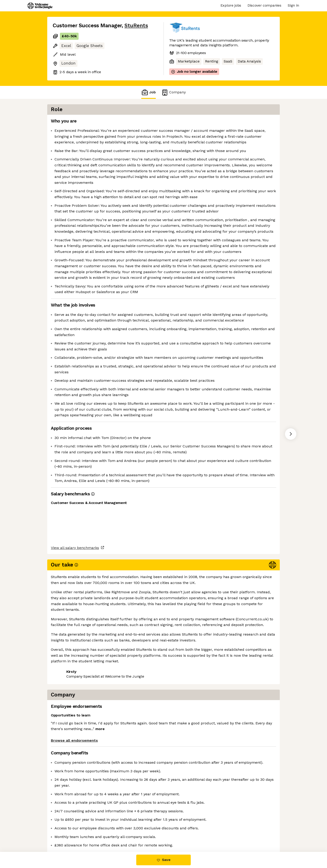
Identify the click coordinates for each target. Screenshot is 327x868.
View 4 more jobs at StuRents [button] (111, 833)
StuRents (136, 26)
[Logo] (40, 6)
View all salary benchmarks (75, 815)
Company (173, 92)
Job (149, 92)
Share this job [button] (65, 833)
